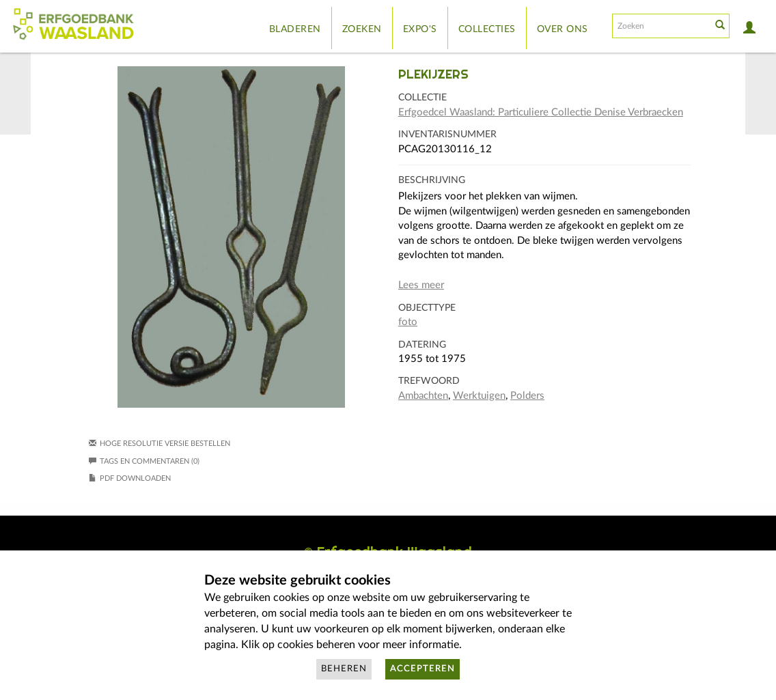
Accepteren (422, 669)
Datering (422, 345)
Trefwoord (429, 381)
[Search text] (661, 26)
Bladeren (295, 29)
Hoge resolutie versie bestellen (165, 444)
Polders (527, 396)
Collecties (487, 29)
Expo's (420, 29)
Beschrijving (432, 180)
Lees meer (421, 285)
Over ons (563, 29)
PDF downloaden (135, 478)
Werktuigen (479, 396)
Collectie (422, 98)
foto (408, 322)
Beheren (344, 669)
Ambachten (423, 396)
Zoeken (362, 29)
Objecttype (427, 308)
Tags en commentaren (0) (144, 461)
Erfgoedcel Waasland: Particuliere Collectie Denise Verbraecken (541, 112)
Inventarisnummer (447, 135)
